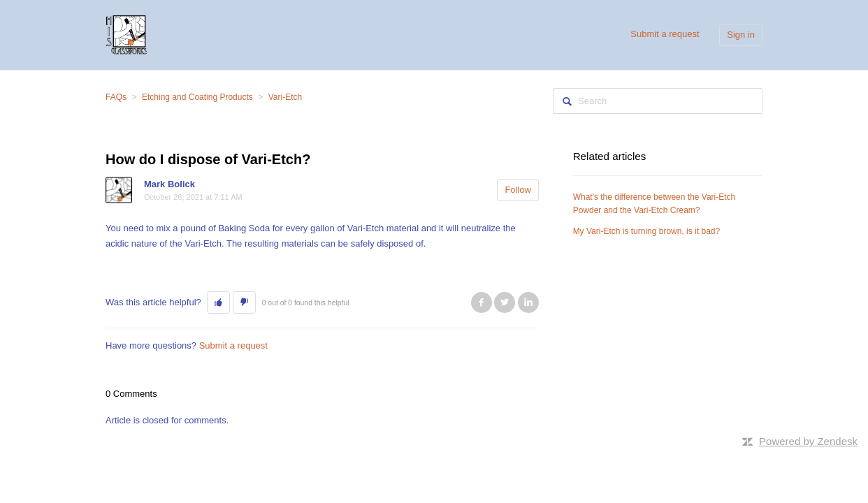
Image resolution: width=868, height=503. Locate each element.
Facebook (482, 302)
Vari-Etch (285, 97)
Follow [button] (518, 190)
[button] (218, 302)
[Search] (658, 101)
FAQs (116, 97)
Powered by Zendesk (808, 441)
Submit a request (665, 34)
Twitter (505, 302)
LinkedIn (528, 302)
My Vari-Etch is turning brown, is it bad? (647, 231)
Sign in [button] (741, 35)
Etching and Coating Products (197, 97)
